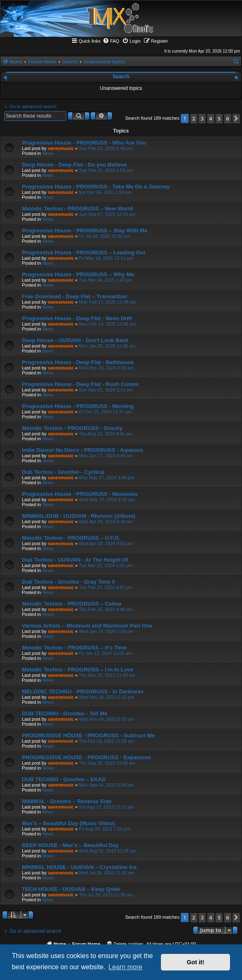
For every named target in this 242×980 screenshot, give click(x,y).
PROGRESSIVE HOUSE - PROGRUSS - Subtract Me (88, 735)
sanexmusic (61, 148)
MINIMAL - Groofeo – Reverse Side (67, 801)
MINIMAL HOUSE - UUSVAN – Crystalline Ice (79, 867)
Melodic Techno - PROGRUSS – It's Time (74, 648)
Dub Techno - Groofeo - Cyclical (63, 472)
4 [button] (211, 118)
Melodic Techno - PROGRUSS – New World (77, 209)
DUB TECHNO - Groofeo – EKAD (64, 779)
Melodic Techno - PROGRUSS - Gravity (72, 428)
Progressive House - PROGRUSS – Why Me (78, 274)
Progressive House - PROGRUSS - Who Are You (84, 143)
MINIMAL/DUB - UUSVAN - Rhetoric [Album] (79, 516)
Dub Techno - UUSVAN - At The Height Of (75, 560)
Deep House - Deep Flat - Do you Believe (74, 165)
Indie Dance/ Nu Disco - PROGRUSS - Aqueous (83, 450)
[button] (236, 119)
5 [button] (219, 118)
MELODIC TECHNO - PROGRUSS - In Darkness (83, 692)
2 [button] (194, 118)
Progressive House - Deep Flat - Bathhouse (78, 362)
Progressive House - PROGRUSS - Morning (78, 406)
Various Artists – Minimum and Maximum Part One (87, 626)
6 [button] (228, 118)
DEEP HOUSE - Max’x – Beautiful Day (70, 845)
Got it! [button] (196, 962)
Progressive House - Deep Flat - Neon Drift (77, 318)
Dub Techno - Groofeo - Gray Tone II (68, 582)
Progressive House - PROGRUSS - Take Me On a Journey (96, 187)
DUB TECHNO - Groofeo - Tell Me (65, 713)
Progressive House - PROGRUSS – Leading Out (84, 252)
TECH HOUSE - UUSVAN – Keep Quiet (71, 889)
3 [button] (202, 118)
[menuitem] (111, 41)
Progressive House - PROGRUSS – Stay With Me (85, 231)
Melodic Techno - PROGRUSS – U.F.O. (71, 538)
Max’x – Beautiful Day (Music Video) (68, 823)
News (48, 153)
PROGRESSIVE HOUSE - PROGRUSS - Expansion (86, 757)
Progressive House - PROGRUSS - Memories (80, 494)
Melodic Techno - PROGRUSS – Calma (72, 604)
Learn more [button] (125, 967)
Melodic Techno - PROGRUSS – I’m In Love (78, 670)
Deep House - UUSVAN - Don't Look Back (75, 340)
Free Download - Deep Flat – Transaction (74, 296)
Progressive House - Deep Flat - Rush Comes (80, 384)
